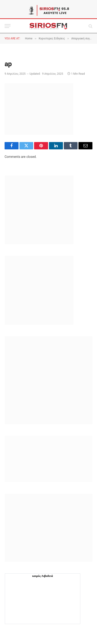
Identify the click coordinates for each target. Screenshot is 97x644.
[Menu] (8, 26)
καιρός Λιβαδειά (43, 576)
